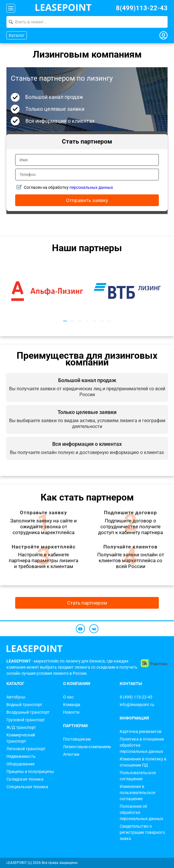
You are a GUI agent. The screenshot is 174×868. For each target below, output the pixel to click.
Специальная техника (27, 787)
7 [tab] (109, 321)
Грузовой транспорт (26, 720)
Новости (71, 712)
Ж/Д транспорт (21, 727)
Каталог (17, 35)
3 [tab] (80, 321)
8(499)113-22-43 (142, 8)
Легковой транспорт (26, 749)
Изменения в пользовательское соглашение (138, 793)
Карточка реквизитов (141, 731)
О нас (68, 697)
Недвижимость (21, 756)
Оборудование (20, 764)
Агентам (71, 754)
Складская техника (25, 779)
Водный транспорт (24, 705)
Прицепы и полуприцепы (30, 772)
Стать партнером (87, 603)
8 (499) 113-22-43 (136, 697)
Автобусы (16, 697)
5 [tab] (94, 321)
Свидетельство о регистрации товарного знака (142, 832)
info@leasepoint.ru (137, 705)
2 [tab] (73, 321)
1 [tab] (65, 321)
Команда (72, 705)
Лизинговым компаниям (87, 747)
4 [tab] (87, 321)
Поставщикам (77, 739)
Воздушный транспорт (28, 712)
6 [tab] (102, 321)
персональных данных (91, 187)
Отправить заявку (87, 200)
